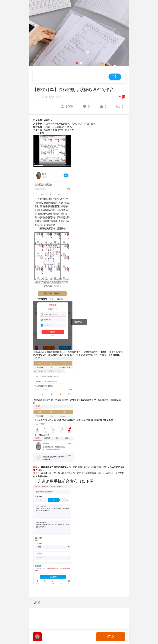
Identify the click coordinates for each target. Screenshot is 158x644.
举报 (122, 97)
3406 (69, 106)
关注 (115, 77)
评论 (111, 637)
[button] (77, 63)
